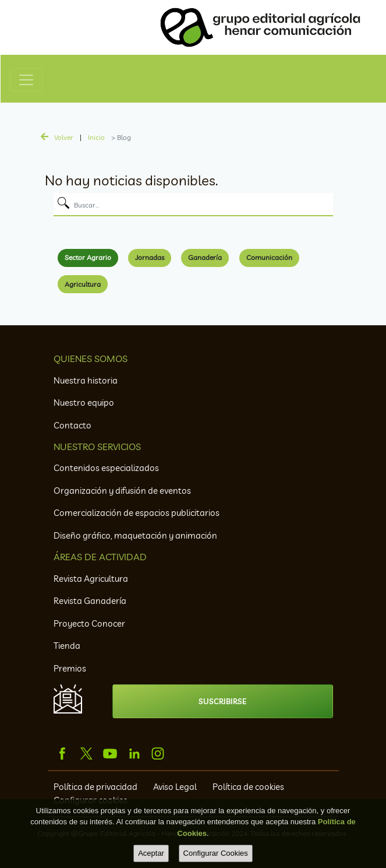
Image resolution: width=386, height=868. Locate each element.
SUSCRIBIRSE (222, 701)
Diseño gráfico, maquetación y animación (135, 535)
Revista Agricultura (91, 579)
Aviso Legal (176, 787)
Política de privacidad (96, 787)
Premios (70, 668)
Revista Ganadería (90, 601)
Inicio (96, 137)
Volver (64, 137)
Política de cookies (248, 787)
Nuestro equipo (84, 403)
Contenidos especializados (106, 468)
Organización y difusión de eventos (122, 491)
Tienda (67, 646)
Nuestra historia (86, 380)
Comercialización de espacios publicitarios (137, 513)
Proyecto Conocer (89, 623)
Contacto (72, 425)
